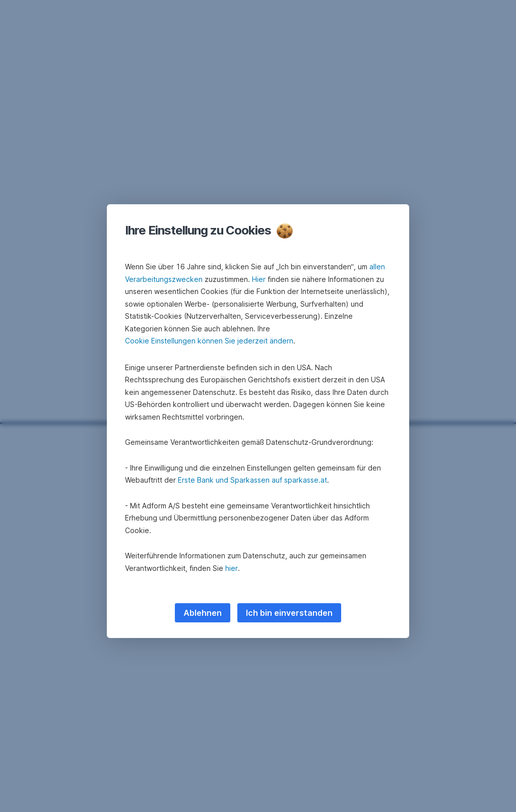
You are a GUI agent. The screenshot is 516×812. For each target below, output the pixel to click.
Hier (259, 279)
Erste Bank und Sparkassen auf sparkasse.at (252, 480)
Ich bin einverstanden (289, 613)
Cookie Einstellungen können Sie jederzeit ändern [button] (209, 341)
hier (232, 568)
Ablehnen (203, 613)
